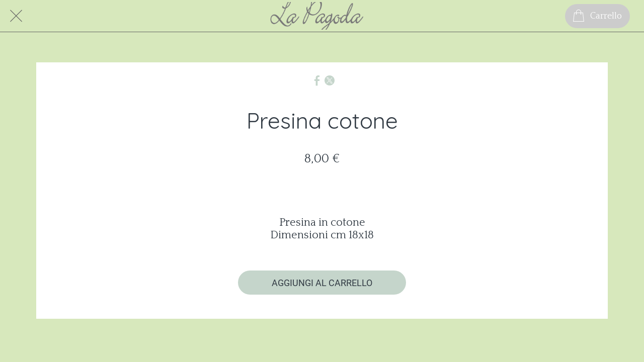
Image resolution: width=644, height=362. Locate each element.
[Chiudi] (16, 16)
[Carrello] (597, 16)
